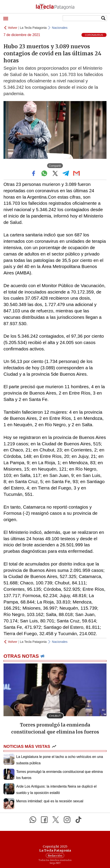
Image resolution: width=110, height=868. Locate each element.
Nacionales (60, 28)
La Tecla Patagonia (33, 28)
